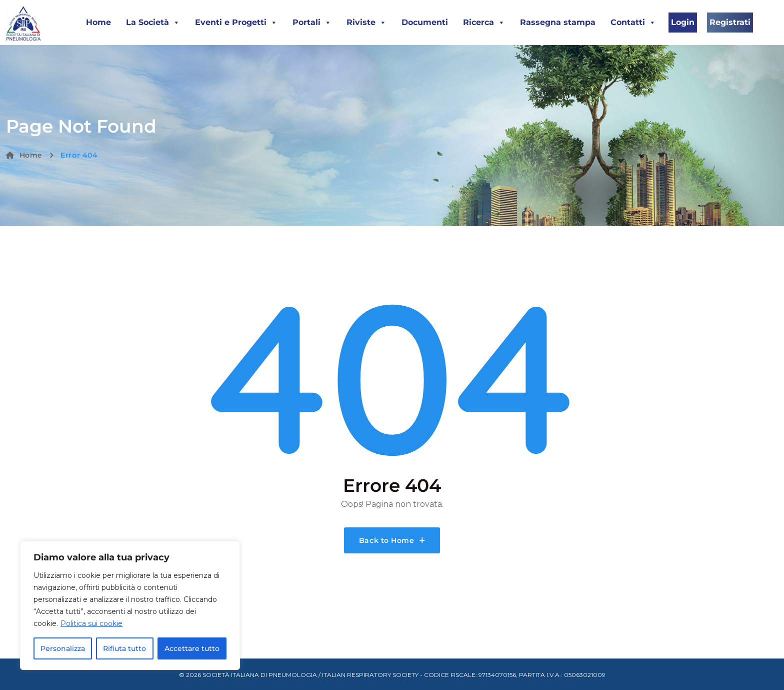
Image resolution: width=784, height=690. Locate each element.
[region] (130, 605)
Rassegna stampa (558, 22)
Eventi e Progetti (236, 23)
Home (98, 22)
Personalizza (63, 648)
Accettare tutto (192, 648)
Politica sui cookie (91, 623)
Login (683, 22)
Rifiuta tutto (124, 648)
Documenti (425, 22)
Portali (312, 23)
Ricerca (484, 23)
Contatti (633, 23)
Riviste (366, 23)
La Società (153, 23)
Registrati (730, 22)
